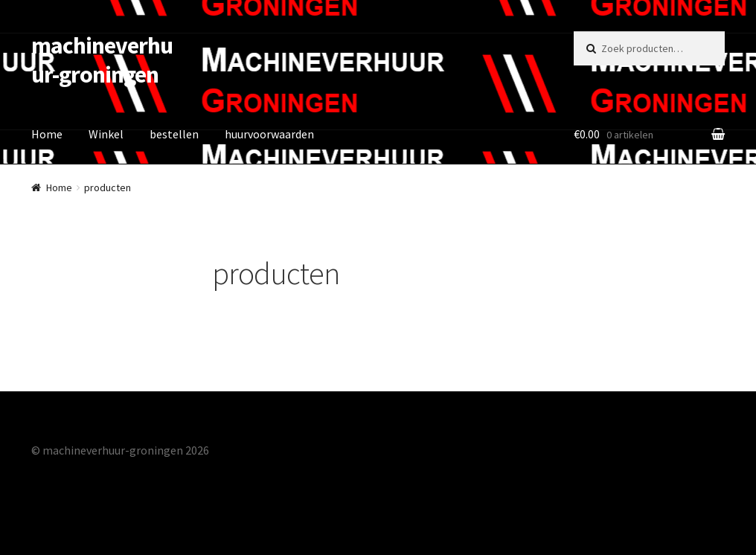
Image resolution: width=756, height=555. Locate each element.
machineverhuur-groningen (102, 60)
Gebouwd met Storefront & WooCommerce (141, 469)
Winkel (106, 134)
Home (47, 134)
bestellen (174, 134)
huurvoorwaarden (269, 134)
